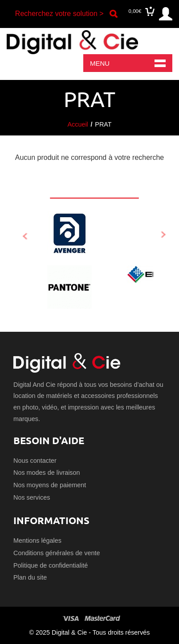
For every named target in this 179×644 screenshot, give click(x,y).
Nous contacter (35, 461)
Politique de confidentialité (51, 565)
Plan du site (30, 577)
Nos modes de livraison (47, 473)
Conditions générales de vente (57, 553)
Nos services (32, 497)
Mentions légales (37, 541)
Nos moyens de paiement (50, 485)
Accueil (77, 124)
